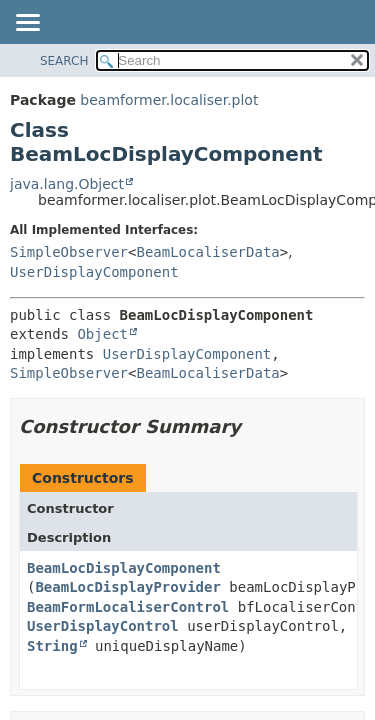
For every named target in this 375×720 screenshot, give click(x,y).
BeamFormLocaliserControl (128, 607)
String (52, 646)
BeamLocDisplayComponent (124, 568)
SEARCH (64, 61)
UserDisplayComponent (94, 272)
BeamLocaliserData (207, 252)
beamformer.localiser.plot (169, 100)
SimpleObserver (69, 252)
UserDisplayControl (103, 626)
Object (102, 334)
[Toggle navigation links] (27, 24)
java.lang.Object (67, 184)
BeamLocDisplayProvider (127, 587)
